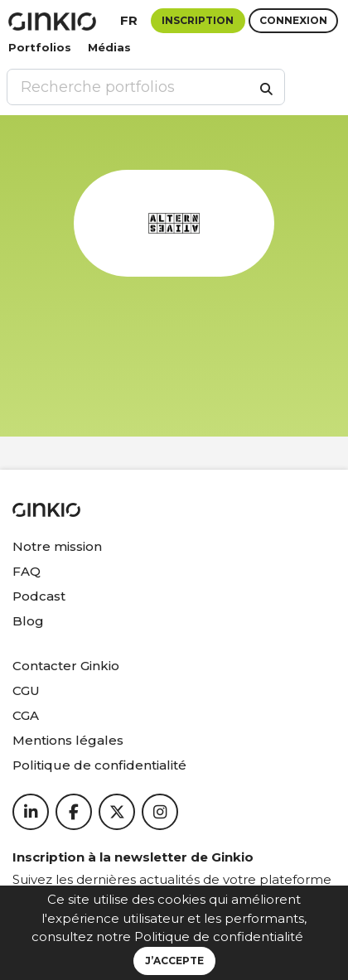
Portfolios (40, 47)
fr (129, 20)
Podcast (39, 596)
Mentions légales (68, 740)
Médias (109, 47)
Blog (28, 621)
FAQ (27, 571)
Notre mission (57, 546)
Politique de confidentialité (219, 937)
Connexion (293, 20)
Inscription (198, 20)
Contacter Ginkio (66, 666)
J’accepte (174, 961)
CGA (26, 715)
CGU (26, 690)
